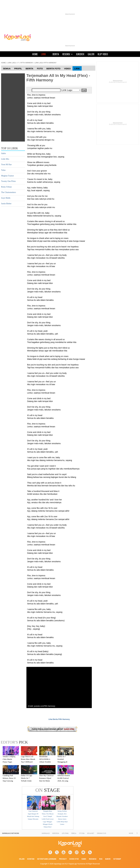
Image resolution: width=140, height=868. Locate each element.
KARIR (108, 859)
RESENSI (67, 54)
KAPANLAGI (46, 833)
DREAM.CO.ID (102, 833)
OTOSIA (82, 833)
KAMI (84, 859)
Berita (29, 69)
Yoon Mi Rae (6, 165)
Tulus (3, 170)
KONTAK (31, 859)
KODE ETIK (74, 859)
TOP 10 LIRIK (10, 148)
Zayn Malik (6, 198)
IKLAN (22, 859)
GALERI (91, 54)
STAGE (48, 790)
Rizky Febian (6, 187)
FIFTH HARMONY (27, 63)
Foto (40, 69)
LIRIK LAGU (12, 63)
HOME (35, 54)
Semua (7, 69)
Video (67, 69)
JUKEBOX (80, 54)
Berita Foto (53, 69)
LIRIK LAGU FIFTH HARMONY (46, 63)
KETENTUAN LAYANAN (47, 859)
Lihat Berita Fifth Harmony (59, 719)
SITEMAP (117, 859)
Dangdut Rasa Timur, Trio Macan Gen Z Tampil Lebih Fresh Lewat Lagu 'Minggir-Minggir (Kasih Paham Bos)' (48, 819)
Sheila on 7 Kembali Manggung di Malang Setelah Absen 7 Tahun (63, 762)
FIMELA (74, 833)
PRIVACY (63, 859)
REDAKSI (93, 859)
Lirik (77, 69)
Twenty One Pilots (8, 181)
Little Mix (5, 159)
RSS (101, 859)
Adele (3, 153)
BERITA (56, 54)
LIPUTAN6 (65, 833)
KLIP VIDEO (103, 54)
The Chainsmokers (9, 192)
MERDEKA (56, 833)
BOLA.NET (91, 833)
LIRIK (43, 54)
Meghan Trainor (8, 176)
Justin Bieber (6, 204)
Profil (18, 69)
